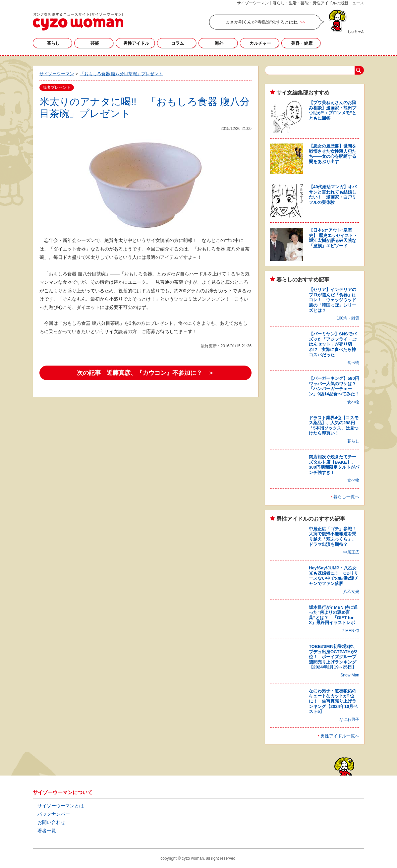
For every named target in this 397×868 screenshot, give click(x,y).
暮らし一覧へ (346, 497)
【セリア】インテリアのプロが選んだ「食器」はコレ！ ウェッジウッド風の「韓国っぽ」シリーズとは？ (333, 300)
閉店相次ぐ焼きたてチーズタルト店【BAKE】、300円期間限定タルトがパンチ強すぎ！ (334, 465)
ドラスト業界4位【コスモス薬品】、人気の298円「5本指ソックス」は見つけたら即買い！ (334, 426)
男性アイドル (136, 43)
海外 (219, 43)
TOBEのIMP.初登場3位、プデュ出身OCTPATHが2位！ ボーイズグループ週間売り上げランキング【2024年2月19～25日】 (333, 657)
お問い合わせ (51, 822)
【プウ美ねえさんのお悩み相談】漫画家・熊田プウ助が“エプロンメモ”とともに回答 (333, 110)
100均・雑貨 (348, 318)
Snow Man (350, 675)
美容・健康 (302, 43)
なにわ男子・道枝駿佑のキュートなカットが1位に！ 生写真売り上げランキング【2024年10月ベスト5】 (333, 701)
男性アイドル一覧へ (340, 736)
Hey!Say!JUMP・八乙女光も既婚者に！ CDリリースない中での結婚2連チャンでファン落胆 (334, 576)
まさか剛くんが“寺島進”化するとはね (262, 22)
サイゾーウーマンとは (61, 806)
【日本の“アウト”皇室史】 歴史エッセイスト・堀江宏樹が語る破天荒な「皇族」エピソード (333, 238)
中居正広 (351, 552)
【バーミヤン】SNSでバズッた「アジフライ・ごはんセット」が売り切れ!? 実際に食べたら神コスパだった (333, 344)
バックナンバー (54, 814)
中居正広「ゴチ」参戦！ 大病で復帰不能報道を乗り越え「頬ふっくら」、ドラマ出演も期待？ (335, 537)
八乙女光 (351, 592)
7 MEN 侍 (351, 631)
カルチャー (260, 43)
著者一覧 (47, 831)
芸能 (95, 43)
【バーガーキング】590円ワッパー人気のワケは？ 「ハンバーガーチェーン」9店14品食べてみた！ (335, 386)
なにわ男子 (349, 720)
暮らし (53, 43)
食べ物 (353, 363)
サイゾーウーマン (78, 22)
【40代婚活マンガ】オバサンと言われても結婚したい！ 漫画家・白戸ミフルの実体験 (333, 195)
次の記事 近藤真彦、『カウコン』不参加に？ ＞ (145, 373)
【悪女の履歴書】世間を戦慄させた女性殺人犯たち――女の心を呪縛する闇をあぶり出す (333, 154)
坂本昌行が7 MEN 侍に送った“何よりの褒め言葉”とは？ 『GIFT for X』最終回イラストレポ (333, 615)
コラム (177, 43)
